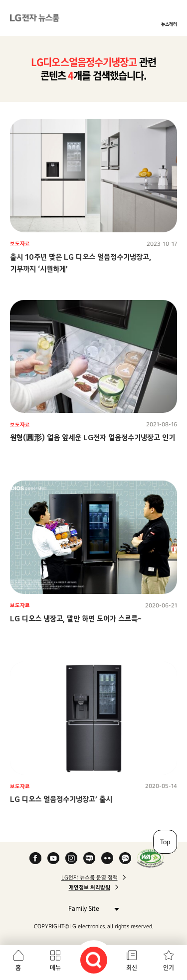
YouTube (53, 858)
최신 (132, 968)
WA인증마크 (150, 858)
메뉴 (55, 968)
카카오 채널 (125, 858)
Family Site (91, 908)
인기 (169, 968)
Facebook (35, 858)
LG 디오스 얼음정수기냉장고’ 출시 (61, 799)
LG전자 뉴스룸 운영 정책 (90, 878)
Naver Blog (89, 858)
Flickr (107, 858)
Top (165, 842)
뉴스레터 (169, 24)
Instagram (71, 858)
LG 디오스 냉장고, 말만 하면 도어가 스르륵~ (76, 619)
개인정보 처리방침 (90, 887)
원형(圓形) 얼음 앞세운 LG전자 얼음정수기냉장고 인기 (93, 438)
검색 (94, 960)
